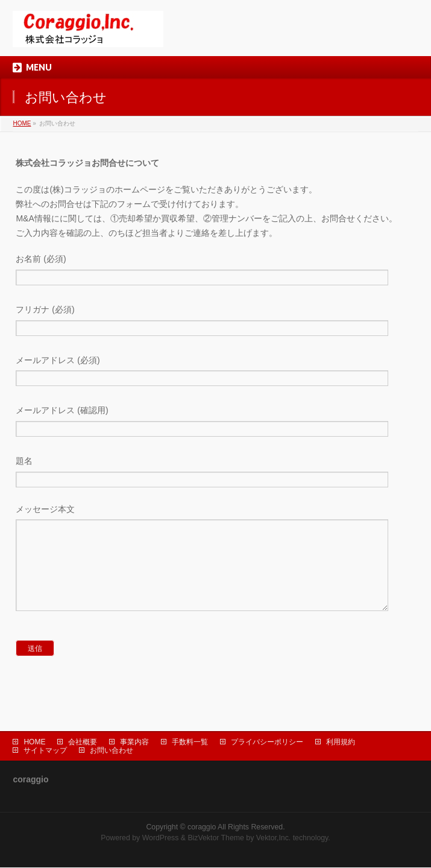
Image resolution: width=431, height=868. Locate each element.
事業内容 (134, 743)
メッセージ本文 (215, 571)
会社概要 (83, 743)
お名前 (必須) (215, 271)
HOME (22, 123)
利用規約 (341, 743)
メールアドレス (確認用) (215, 423)
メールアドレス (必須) (215, 372)
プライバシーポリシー (267, 743)
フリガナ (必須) (215, 322)
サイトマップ (45, 751)
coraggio (202, 828)
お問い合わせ (112, 751)
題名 (215, 473)
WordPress (161, 838)
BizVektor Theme (216, 838)
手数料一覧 (190, 743)
